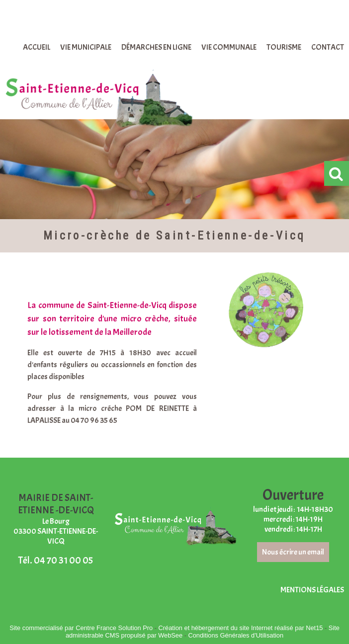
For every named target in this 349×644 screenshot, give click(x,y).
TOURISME (284, 47)
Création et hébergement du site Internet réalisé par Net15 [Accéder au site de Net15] (241, 628)
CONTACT (328, 47)
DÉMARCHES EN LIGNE (156, 47)
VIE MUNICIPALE (86, 47)
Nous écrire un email (293, 552)
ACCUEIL (37, 47)
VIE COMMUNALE (229, 47)
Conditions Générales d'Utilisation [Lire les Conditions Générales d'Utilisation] (236, 635)
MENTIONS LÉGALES (312, 590)
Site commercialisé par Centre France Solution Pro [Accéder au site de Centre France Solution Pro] (81, 628)
